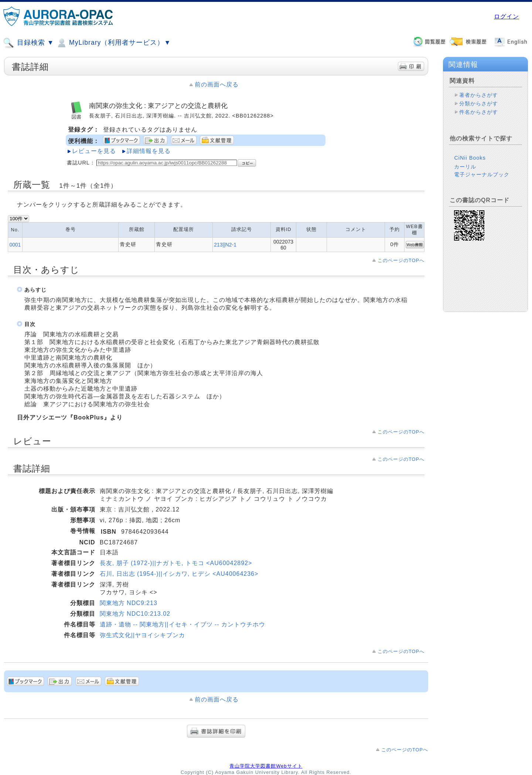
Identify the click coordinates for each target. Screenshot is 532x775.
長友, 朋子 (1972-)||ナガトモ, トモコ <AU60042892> (176, 563)
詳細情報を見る (149, 151)
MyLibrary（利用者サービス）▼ (113, 43)
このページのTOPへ (401, 260)
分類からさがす (479, 103)
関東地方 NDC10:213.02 (135, 614)
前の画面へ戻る (217, 84)
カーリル (465, 167)
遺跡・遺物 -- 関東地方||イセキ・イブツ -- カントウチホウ (183, 624)
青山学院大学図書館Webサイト (266, 766)
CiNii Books (470, 158)
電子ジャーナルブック (482, 174)
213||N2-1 (225, 245)
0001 (15, 245)
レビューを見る (94, 151)
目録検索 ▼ (28, 43)
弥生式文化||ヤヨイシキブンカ (142, 635)
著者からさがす (479, 95)
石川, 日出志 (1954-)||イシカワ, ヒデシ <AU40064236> (179, 574)
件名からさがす (479, 112)
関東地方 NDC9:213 (129, 603)
